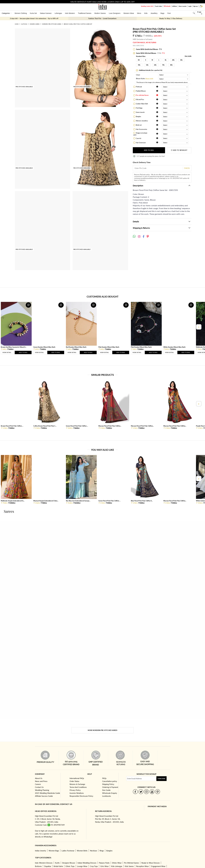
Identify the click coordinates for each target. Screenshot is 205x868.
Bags (162, 13)
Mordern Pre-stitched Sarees (52, 24)
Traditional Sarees (85, 13)
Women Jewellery (142, 121)
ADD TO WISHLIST (179, 150)
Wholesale (167, 6)
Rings (102, 851)
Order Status (74, 781)
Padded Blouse (141, 91)
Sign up (195, 6)
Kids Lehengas (117, 866)
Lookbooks (107, 796)
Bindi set (139, 125)
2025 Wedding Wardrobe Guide (47, 793)
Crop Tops (94, 866)
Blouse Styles (141, 79)
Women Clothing (21, 13)
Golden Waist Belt (142, 104)
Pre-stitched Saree (142, 95)
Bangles (138, 116)
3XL (181, 60)
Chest (138, 75)
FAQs (104, 778)
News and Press (41, 781)
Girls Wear (104, 866)
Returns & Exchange (77, 784)
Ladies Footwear (68, 851)
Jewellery (154, 13)
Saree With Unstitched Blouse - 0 (149, 49)
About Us (39, 778)
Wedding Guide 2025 (147, 6)
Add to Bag (149, 150)
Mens (139, 13)
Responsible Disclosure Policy (81, 796)
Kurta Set (33, 13)
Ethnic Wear (117, 863)
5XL (147, 65)
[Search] (194, 13)
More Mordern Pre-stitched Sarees (102, 730)
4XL (139, 65)
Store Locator (183, 6)
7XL (163, 65)
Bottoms (38, 866)
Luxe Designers (115, 13)
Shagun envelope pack (140, 134)
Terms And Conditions (78, 787)
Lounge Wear (82, 866)
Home (17, 24)
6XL (155, 65)
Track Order (158, 6)
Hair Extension (141, 143)
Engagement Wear (158, 866)
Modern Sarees (100, 13)
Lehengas (58, 13)
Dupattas (48, 866)
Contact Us (39, 787)
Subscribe (161, 779)
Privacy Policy (75, 790)
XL (166, 60)
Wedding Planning (42, 790)
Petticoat (139, 87)
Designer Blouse (69, 863)
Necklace (94, 851)
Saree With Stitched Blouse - (150, 53)
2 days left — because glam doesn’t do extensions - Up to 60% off (34, 19)
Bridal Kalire (58, 866)
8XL (171, 65)
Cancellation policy (110, 781)
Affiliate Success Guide (44, 796)
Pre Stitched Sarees (131, 863)
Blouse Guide (149, 79)
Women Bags (54, 851)
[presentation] (198, 327)
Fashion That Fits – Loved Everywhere (102, 19)
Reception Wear (142, 866)
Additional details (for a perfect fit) (150, 70)
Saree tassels (140, 112)
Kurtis (57, 863)
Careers (38, 784)
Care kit (139, 138)
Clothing (24, 24)
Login (190, 6)
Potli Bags (139, 108)
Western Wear (129, 13)
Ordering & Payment (110, 787)
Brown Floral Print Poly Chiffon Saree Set (78, 24)
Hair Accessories (142, 129)
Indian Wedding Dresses (87, 863)
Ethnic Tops (70, 866)
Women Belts (82, 851)
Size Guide (188, 56)
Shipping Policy (108, 784)
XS (139, 60)
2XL (173, 60)
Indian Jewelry (41, 851)
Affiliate (175, 6)
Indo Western (70, 13)
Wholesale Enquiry (110, 793)
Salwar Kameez (46, 13)
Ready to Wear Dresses (151, 863)
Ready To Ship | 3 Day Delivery (171, 19)
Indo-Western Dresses (44, 863)
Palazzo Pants (104, 863)
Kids (146, 13)
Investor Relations (77, 793)
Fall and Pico (140, 99)
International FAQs (77, 778)
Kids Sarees (129, 866)
